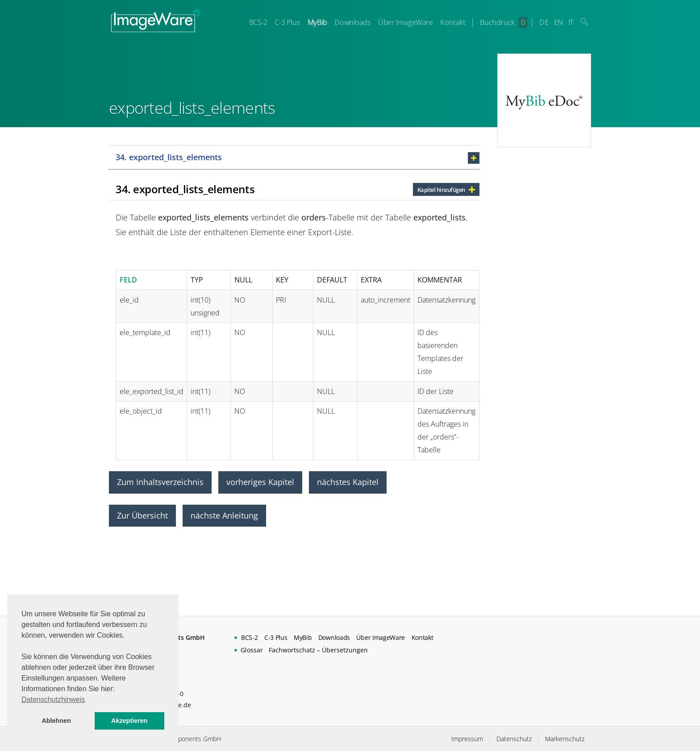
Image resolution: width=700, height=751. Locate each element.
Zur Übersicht (142, 515)
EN (558, 22)
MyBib (317, 22)
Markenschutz (565, 739)
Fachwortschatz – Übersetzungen (318, 650)
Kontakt (453, 22)
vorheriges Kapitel (260, 482)
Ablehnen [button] (56, 721)
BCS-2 (258, 22)
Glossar (252, 650)
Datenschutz (514, 739)
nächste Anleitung (224, 515)
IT (571, 22)
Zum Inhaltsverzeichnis (160, 482)
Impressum (467, 739)
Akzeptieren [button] (129, 721)
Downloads (352, 22)
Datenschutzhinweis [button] (53, 699)
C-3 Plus (287, 22)
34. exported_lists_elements (169, 157)
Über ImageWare (405, 22)
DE (544, 22)
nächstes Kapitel (348, 482)
